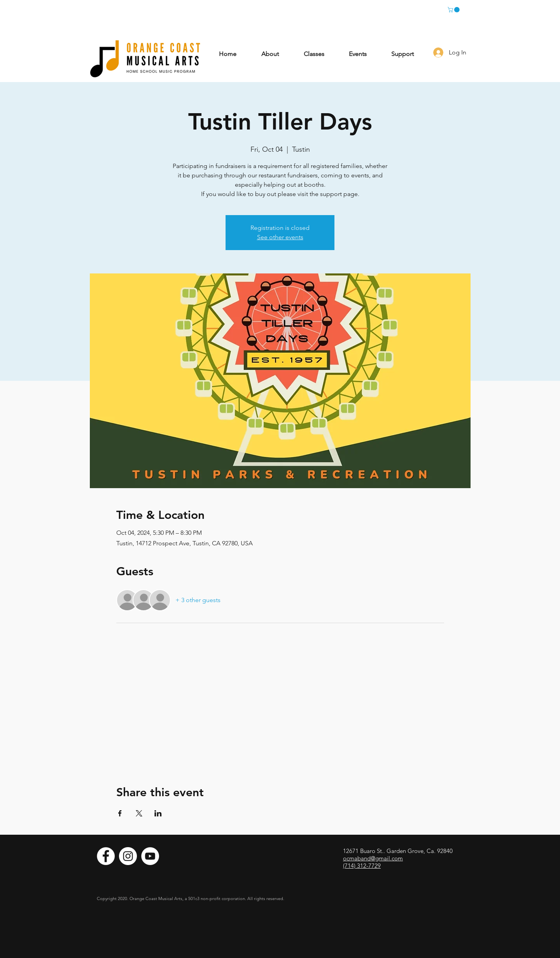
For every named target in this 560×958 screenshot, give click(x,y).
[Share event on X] (139, 813)
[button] (454, 10)
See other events (280, 237)
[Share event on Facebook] (120, 813)
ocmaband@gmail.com (373, 858)
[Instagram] (128, 856)
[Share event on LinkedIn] (158, 813)
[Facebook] (106, 856)
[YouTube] (150, 856)
